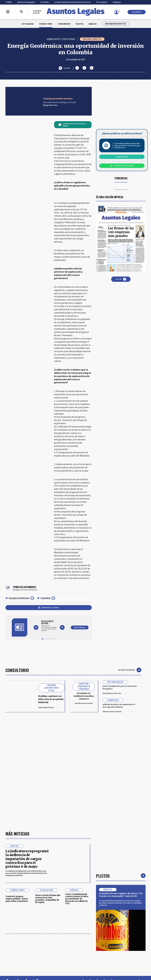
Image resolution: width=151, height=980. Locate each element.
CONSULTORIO (46, 24)
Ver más (121, 279)
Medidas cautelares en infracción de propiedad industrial (51, 699)
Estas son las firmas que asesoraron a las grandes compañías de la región (48, 899)
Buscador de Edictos (116, 24)
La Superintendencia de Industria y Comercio (73, 2)
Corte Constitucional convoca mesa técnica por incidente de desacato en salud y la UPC (77, 899)
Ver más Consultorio (130, 670)
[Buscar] (22, 12)
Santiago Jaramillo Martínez (58, 99)
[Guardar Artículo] (64, 68)
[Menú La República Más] (8, 12)
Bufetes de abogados (26, 2)
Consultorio (17, 670)
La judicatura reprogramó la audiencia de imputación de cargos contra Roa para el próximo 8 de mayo (27, 859)
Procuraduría (102, 2)
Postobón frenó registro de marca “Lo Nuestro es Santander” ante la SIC (121, 895)
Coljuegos (117, 2)
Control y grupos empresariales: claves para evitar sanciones (17, 899)
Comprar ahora (122, 157)
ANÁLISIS (93, 24)
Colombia (45, 598)
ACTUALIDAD (28, 24)
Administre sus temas (49, 608)
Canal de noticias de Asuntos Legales (72, 125)
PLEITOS (79, 24)
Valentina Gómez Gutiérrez (118, 712)
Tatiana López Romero (49, 707)
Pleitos (103, 876)
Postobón (45, 2)
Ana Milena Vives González (84, 703)
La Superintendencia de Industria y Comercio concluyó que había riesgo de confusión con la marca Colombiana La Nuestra (121, 903)
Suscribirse (137, 12)
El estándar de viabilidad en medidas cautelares (84, 696)
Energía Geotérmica (19, 598)
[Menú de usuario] (116, 12)
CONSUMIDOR (64, 24)
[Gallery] (49, 626)
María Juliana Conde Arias (118, 693)
